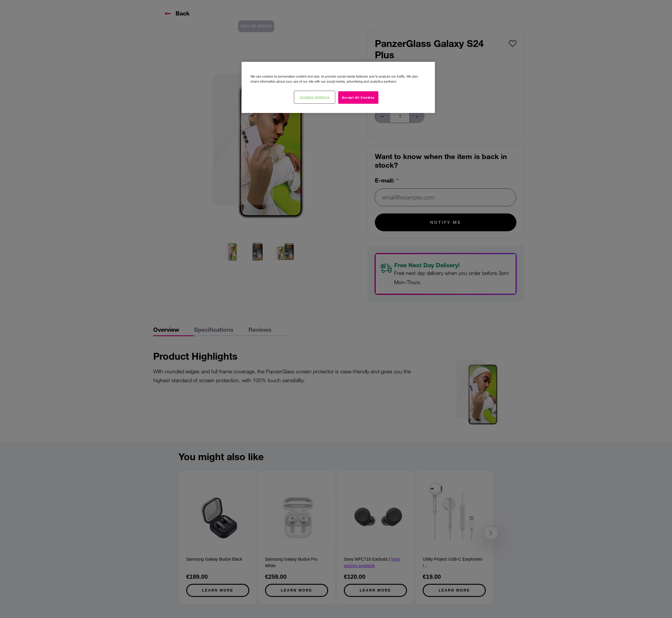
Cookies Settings (315, 97)
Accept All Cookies (358, 97)
